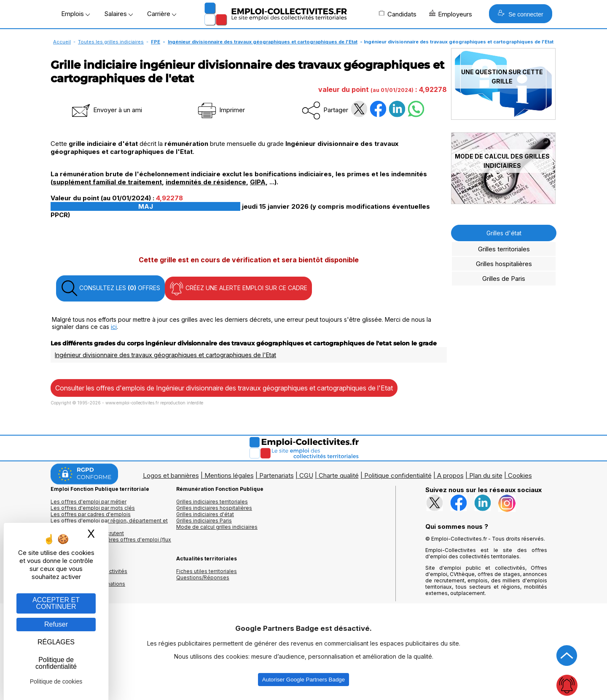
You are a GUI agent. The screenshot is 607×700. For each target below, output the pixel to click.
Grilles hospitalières (504, 264)
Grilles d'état (504, 233)
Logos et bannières (171, 475)
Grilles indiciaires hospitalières (214, 508)
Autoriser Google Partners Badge (303, 680)
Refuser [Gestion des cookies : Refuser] (56, 624)
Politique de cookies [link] (56, 681)
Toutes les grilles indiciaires (111, 42)
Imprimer (221, 110)
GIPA (258, 182)
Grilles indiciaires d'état (205, 514)
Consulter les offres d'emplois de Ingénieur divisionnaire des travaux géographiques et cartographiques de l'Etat (224, 388)
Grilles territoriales (504, 249)
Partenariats (277, 475)
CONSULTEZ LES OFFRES (110, 288)
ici (114, 327)
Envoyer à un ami (106, 110)
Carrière (162, 14)
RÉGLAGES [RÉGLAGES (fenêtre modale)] (56, 642)
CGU (306, 475)
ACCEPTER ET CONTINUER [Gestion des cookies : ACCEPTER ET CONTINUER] (56, 603)
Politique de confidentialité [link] (56, 663)
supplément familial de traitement (107, 182)
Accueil (62, 42)
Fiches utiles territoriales (207, 571)
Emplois (75, 14)
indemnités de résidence (206, 182)
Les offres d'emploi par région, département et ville (109, 524)
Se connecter (520, 14)
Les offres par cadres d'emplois (91, 514)
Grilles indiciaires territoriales (212, 502)
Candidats (398, 14)
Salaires (118, 14)
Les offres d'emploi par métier (89, 502)
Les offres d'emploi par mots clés (93, 508)
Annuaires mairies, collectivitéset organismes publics (89, 574)
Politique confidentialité (398, 475)
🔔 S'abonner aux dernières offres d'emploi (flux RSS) (111, 543)
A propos (450, 475)
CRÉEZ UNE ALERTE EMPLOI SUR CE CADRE (238, 288)
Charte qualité (339, 475)
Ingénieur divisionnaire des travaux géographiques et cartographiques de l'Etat (263, 42)
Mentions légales (229, 475)
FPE (156, 42)
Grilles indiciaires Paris (204, 521)
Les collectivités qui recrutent (87, 533)
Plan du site (486, 475)
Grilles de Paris (504, 279)
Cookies (520, 475)
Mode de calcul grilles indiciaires (217, 527)
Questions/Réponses (203, 577)
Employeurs (451, 14)
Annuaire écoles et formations (88, 584)
